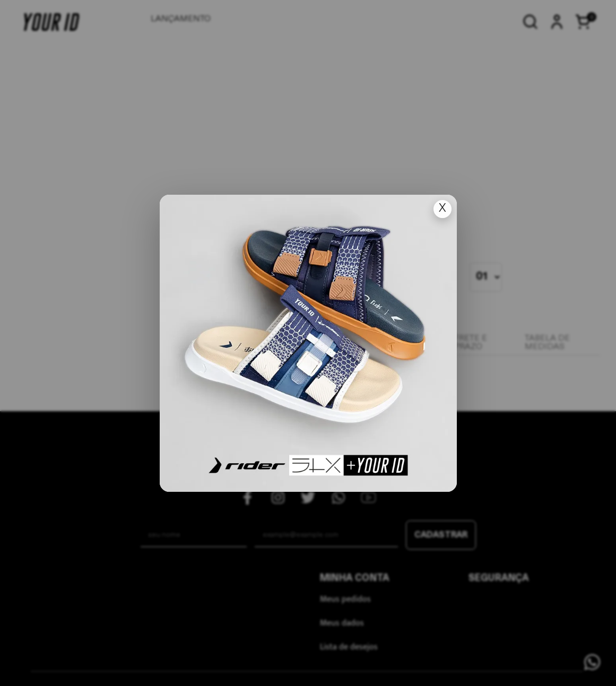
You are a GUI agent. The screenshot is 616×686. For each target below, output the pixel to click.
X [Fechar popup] (443, 209)
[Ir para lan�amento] (308, 343)
